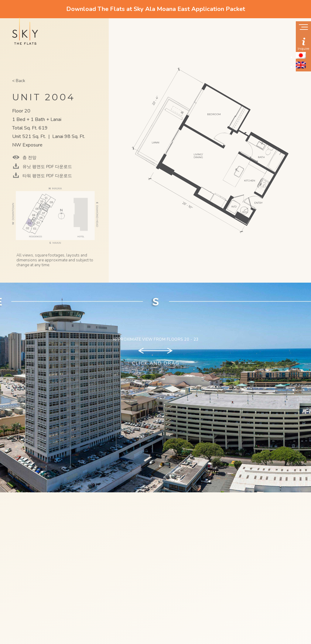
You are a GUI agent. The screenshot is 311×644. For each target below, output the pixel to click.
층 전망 (29, 158)
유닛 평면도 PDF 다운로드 (47, 167)
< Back (19, 81)
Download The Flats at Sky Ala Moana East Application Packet (156, 9)
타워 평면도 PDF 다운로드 (47, 176)
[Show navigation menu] (303, 28)
